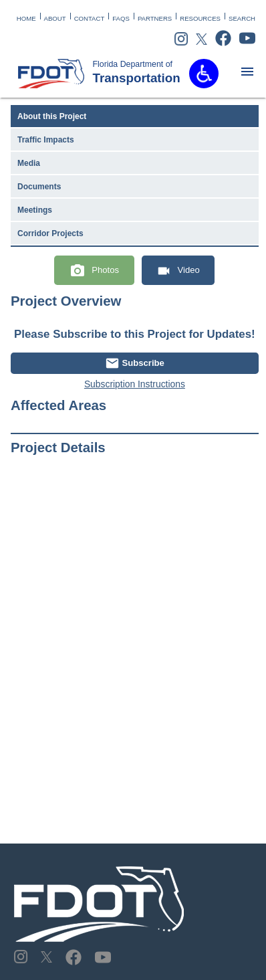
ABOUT (55, 18)
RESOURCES (200, 18)
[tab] (135, 117)
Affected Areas (58, 405)
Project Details (58, 448)
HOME (26, 18)
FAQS (121, 18)
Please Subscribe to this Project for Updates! (135, 334)
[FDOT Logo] (51, 74)
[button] (204, 74)
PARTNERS (155, 18)
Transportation (123, 72)
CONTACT (90, 18)
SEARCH (242, 18)
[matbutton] (247, 72)
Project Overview (66, 301)
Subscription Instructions (135, 384)
